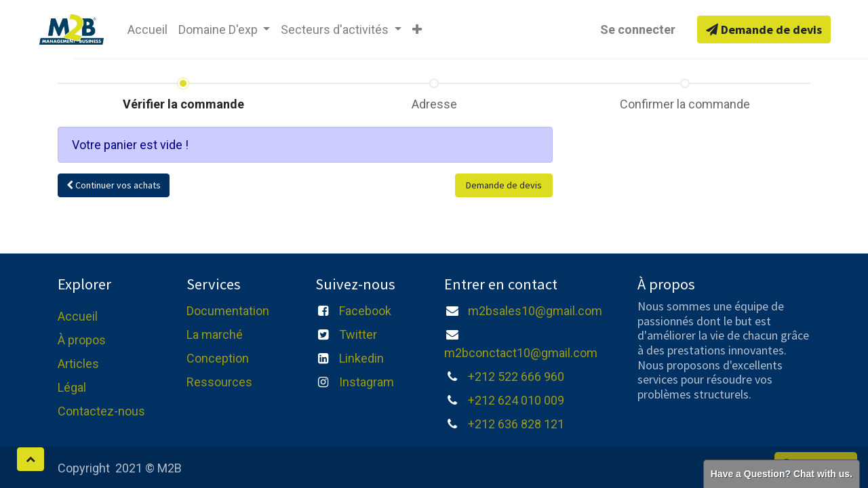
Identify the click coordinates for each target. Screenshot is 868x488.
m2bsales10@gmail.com (535, 311)
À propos (82, 340)
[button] (417, 29)
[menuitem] (147, 29)
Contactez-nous (101, 411)
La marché (215, 334)
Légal (72, 387)
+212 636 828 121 (516, 424)
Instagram (367, 382)
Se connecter (638, 29)
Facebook (365, 311)
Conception (218, 358)
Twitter (358, 334)
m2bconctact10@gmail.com (521, 353)
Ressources (219, 382)
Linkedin (361, 358)
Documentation (228, 311)
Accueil (78, 316)
